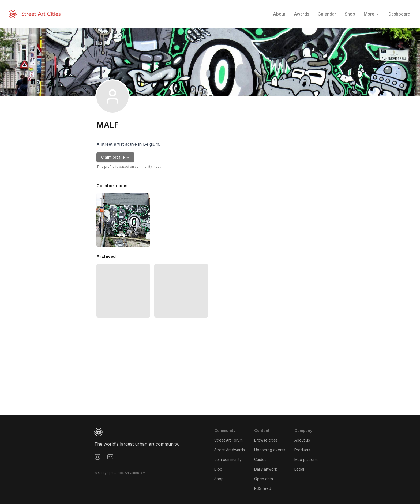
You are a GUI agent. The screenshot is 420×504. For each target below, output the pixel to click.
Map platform (306, 459)
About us (302, 440)
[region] (210, 375)
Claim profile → (115, 157)
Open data (264, 479)
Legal (299, 469)
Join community (228, 459)
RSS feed (263, 488)
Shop (219, 479)
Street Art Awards (230, 450)
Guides (260, 459)
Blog (218, 469)
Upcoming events (270, 450)
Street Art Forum (228, 440)
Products (302, 450)
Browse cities (266, 440)
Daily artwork (266, 469)
